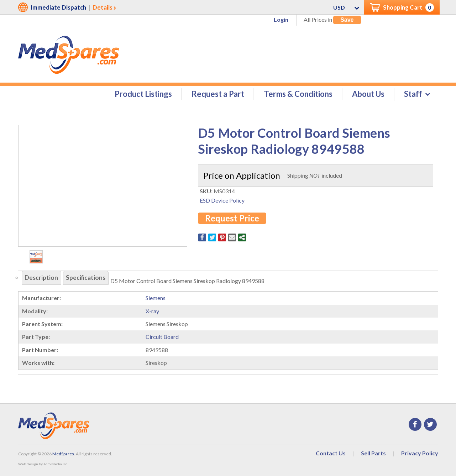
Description (43, 279)
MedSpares (63, 455)
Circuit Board (162, 338)
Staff (413, 95)
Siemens (156, 299)
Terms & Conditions (298, 95)
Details (103, 7)
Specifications (90, 279)
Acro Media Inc (55, 465)
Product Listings (143, 95)
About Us (368, 95)
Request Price (232, 219)
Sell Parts (373, 454)
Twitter (430, 425)
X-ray (152, 312)
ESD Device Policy (222, 201)
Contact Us (331, 454)
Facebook (415, 425)
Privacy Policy (420, 454)
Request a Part (218, 95)
